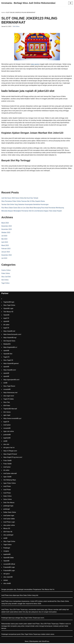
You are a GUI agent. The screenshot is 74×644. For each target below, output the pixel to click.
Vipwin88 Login (8, 309)
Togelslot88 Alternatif (10, 410)
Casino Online (6, 271)
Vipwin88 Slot (8, 355)
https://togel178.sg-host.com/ (13, 458)
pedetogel (7, 510)
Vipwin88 (6, 316)
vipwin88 (6, 322)
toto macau (7, 413)
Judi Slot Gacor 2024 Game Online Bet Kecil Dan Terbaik (20, 198)
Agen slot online (9, 432)
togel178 (6, 319)
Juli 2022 (4, 259)
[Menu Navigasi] (70, 3)
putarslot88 (7, 435)
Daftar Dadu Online (10, 513)
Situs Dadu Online (63, 602)
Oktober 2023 (6, 233)
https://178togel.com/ (10, 452)
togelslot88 (7, 439)
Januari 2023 (6, 253)
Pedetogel (7, 549)
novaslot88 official (9, 565)
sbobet (6, 581)
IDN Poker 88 (8, 533)
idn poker (6, 325)
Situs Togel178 (8, 361)
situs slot (6, 445)
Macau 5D (7, 529)
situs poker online (9, 526)
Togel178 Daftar (9, 400)
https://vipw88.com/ (10, 371)
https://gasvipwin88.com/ (11, 380)
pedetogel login (8, 507)
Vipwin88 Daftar (9, 558)
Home (3, 12)
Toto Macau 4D (8, 313)
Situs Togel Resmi (9, 387)
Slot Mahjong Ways (10, 481)
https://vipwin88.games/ (11, 364)
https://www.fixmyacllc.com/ (12, 335)
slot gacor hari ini (9, 448)
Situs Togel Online (9, 306)
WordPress (46, 642)
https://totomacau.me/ (10, 393)
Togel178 (6, 358)
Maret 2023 (5, 246)
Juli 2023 (4, 236)
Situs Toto (7, 403)
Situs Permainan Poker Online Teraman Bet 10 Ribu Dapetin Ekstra (23, 202)
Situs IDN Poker (46, 625)
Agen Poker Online (10, 484)
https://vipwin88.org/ (10, 338)
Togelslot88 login (9, 303)
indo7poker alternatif (10, 474)
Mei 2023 (4, 240)
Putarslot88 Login (9, 568)
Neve (26, 642)
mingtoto (6, 552)
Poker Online (6, 274)
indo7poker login (9, 516)
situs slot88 (7, 584)
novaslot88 (7, 390)
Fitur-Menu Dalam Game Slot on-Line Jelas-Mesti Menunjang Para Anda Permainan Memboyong (33, 208)
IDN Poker (7, 406)
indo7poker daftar (9, 520)
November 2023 (7, 230)
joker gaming (35, 64)
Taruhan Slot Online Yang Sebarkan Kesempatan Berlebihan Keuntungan (25, 205)
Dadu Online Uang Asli (31, 596)
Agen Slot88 (7, 478)
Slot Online (16, 26)
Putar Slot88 (7, 461)
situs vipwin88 (8, 578)
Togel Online (5, 284)
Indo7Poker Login (9, 523)
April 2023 (5, 243)
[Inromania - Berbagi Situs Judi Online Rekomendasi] (28, 3)
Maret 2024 (5, 223)
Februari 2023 (6, 249)
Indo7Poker (7, 487)
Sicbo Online (8, 500)
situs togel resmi (9, 397)
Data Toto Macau (9, 503)
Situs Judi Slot (6, 277)
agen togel (7, 416)
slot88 (5, 384)
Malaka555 (7, 345)
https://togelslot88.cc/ (10, 348)
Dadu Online (7, 497)
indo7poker (7, 426)
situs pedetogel (8, 536)
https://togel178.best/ (10, 455)
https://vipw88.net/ (9, 332)
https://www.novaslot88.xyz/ (12, 419)
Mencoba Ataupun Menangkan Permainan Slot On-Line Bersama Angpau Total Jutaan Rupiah (32, 211)
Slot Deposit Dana (9, 342)
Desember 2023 (7, 227)
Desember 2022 (7, 256)
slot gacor (7, 575)
